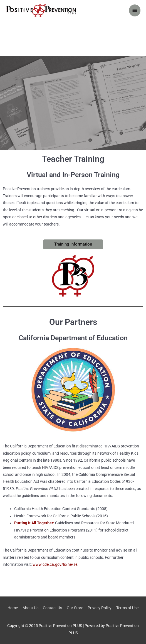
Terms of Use (127, 608)
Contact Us (52, 608)
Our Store (75, 608)
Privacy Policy (100, 608)
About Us (30, 608)
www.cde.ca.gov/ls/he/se (55, 564)
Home (13, 608)
